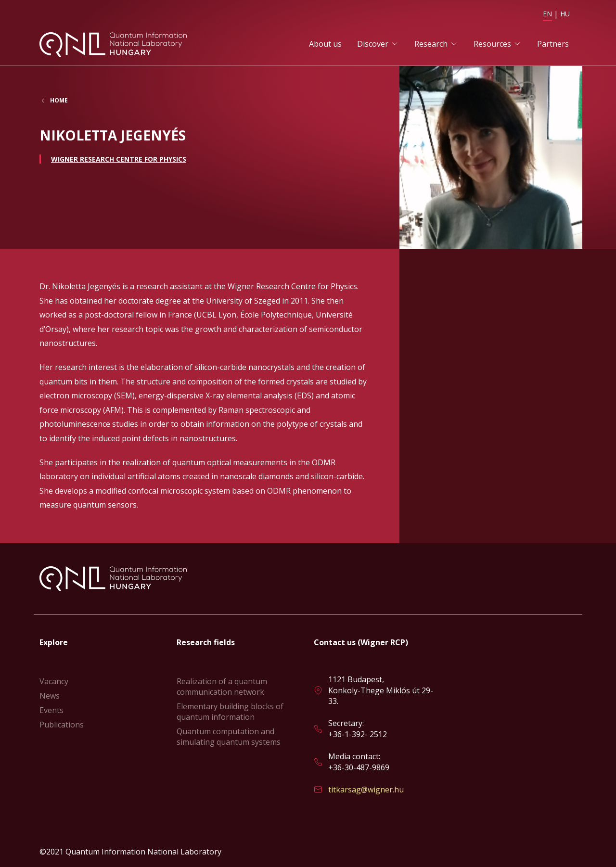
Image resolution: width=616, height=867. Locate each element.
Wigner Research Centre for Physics (119, 159)
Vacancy (54, 681)
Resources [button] (492, 44)
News (50, 696)
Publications (62, 725)
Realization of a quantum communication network (222, 687)
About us (325, 44)
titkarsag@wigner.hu (366, 790)
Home (59, 101)
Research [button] (431, 44)
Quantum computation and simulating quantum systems (229, 737)
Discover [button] (373, 44)
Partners (553, 44)
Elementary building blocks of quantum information (230, 712)
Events (51, 710)
